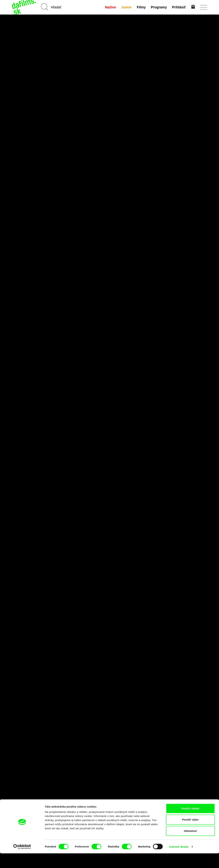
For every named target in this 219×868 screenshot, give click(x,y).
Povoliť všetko (190, 823)
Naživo (110, 7)
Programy (159, 7)
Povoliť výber (190, 834)
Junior (126, 7)
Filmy (141, 7)
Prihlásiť (179, 7)
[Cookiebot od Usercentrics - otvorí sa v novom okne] (22, 861)
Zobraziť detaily (179, 861)
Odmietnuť (190, 845)
